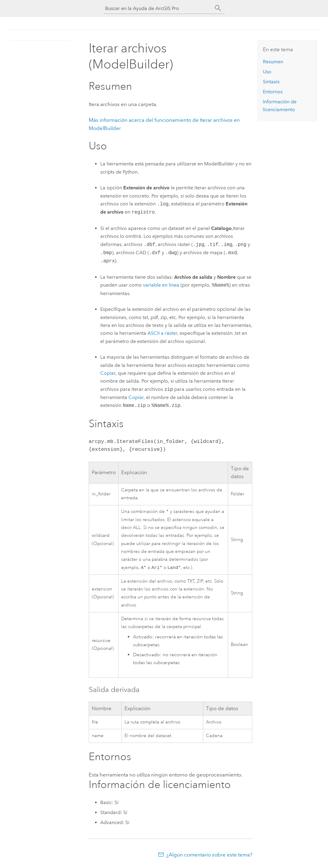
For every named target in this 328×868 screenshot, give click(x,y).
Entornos (273, 92)
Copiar (108, 373)
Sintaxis (271, 82)
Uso (267, 72)
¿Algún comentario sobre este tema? (209, 856)
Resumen (273, 62)
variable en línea (161, 285)
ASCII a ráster (162, 333)
